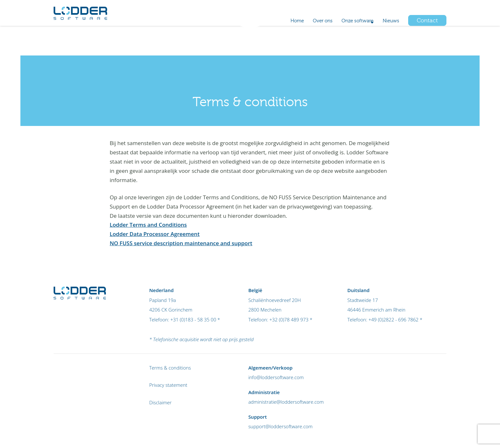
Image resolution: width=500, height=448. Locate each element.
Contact (427, 41)
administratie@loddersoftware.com (286, 402)
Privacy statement (168, 385)
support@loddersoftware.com (281, 426)
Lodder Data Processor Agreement (155, 234)
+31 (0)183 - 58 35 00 (193, 319)
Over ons (304, 41)
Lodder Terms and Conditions (148, 225)
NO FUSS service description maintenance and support (181, 243)
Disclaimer (160, 402)
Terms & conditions (170, 368)
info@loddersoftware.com (276, 377)
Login (440, 10)
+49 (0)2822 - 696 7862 (393, 319)
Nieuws (389, 41)
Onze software (345, 41)
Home (273, 41)
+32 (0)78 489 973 (369, 10)
